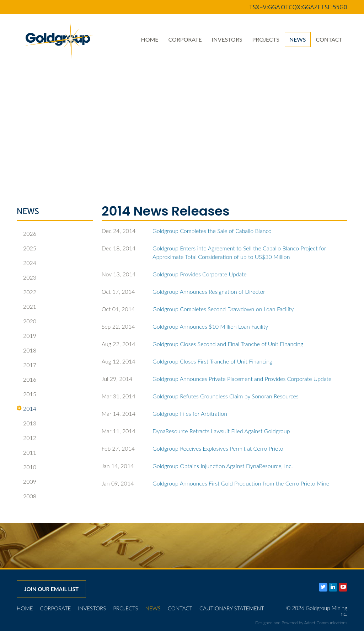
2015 (26, 394)
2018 (26, 350)
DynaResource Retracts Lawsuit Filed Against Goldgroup (221, 431)
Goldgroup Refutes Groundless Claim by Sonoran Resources (226, 396)
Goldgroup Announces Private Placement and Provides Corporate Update (242, 379)
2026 (26, 234)
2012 (26, 438)
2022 (26, 292)
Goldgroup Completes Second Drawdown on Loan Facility (223, 309)
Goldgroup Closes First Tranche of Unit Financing (212, 361)
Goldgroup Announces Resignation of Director (209, 291)
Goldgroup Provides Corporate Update (200, 274)
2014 (26, 409)
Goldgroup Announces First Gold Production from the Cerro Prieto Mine (241, 483)
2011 (26, 452)
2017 (26, 365)
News (298, 39)
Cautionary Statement (232, 608)
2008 (26, 496)
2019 (26, 336)
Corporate (185, 39)
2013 (26, 423)
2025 (26, 248)
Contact (329, 39)
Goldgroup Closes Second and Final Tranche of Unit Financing (228, 344)
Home (149, 39)
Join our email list (51, 589)
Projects (266, 39)
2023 (26, 277)
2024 (26, 263)
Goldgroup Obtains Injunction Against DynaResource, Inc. (223, 466)
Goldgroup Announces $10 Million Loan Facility (210, 326)
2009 (26, 482)
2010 (26, 467)
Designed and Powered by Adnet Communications (301, 623)
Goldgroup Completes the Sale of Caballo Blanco (212, 231)
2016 (26, 380)
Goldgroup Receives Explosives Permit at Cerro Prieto (218, 448)
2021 (26, 307)
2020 (26, 321)
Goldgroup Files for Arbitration (190, 413)
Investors (227, 39)
